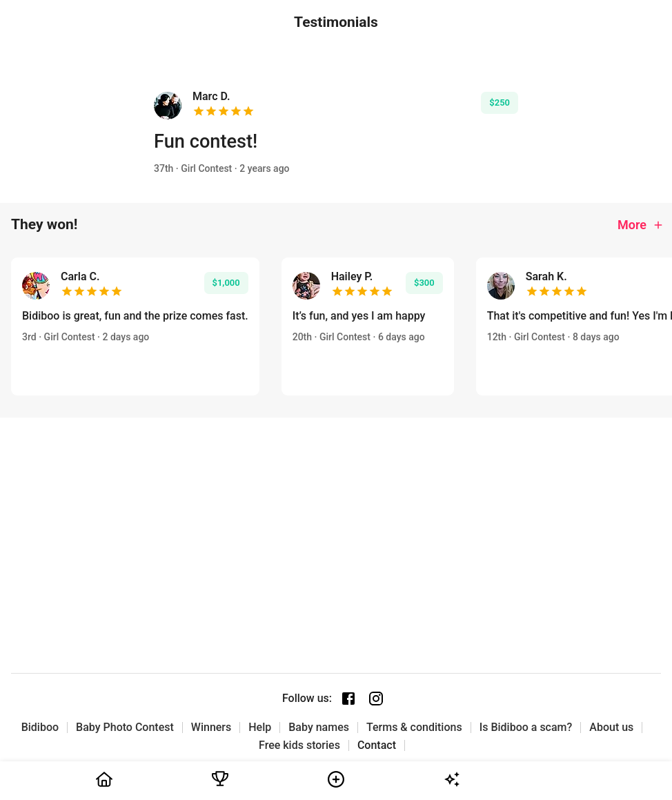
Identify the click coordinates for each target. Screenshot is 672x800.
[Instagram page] (376, 699)
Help (260, 728)
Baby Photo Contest (125, 728)
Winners (211, 728)
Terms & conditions (414, 728)
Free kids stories (299, 745)
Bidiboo (40, 728)
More (641, 225)
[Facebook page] (348, 699)
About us (611, 728)
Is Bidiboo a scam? (526, 728)
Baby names (319, 728)
